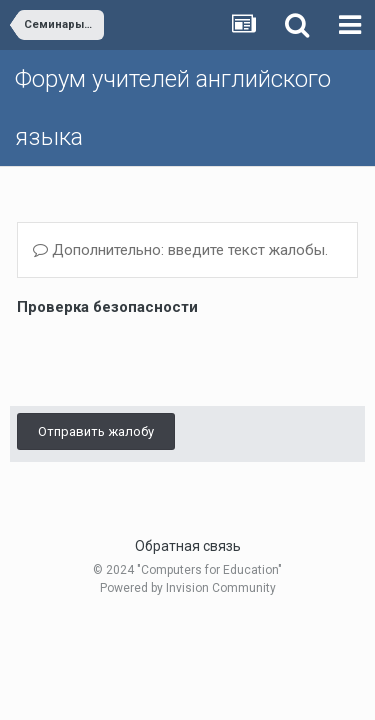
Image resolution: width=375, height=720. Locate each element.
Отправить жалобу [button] (96, 431)
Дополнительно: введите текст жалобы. (180, 250)
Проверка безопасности (107, 307)
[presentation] (169, 360)
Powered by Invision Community (188, 588)
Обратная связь (188, 546)
